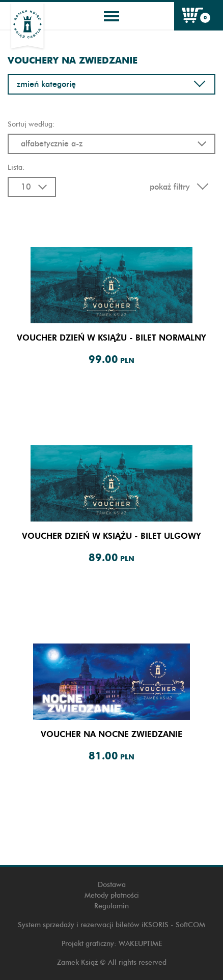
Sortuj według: (31, 124)
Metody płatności (112, 895)
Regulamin (111, 906)
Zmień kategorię (111, 84)
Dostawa (112, 885)
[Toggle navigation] (111, 16)
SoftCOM (190, 925)
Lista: (16, 167)
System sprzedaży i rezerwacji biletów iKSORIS (93, 925)
